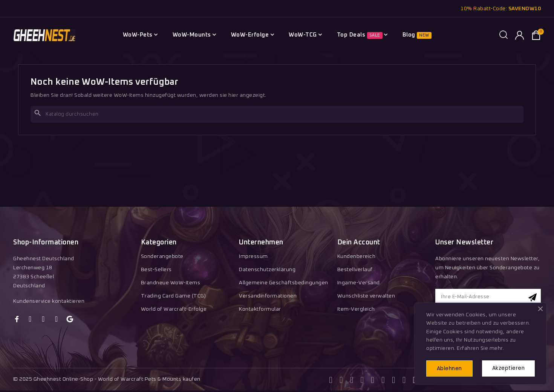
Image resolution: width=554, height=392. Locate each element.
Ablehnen (451, 368)
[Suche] (277, 114)
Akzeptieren (507, 368)
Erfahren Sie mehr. (480, 348)
